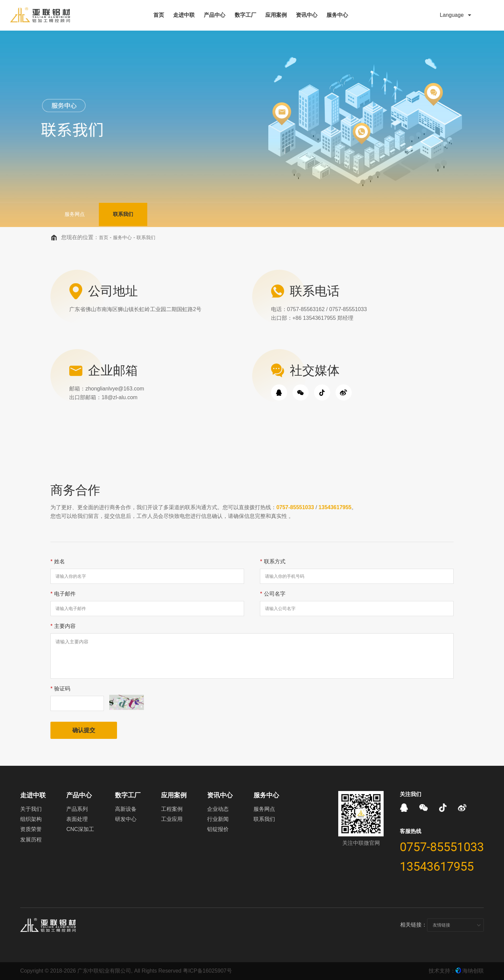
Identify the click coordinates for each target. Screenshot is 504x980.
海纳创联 (473, 971)
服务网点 (79, 215)
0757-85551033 (295, 507)
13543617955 (335, 507)
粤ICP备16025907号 (207, 971)
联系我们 (138, 215)
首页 (104, 237)
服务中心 (122, 237)
